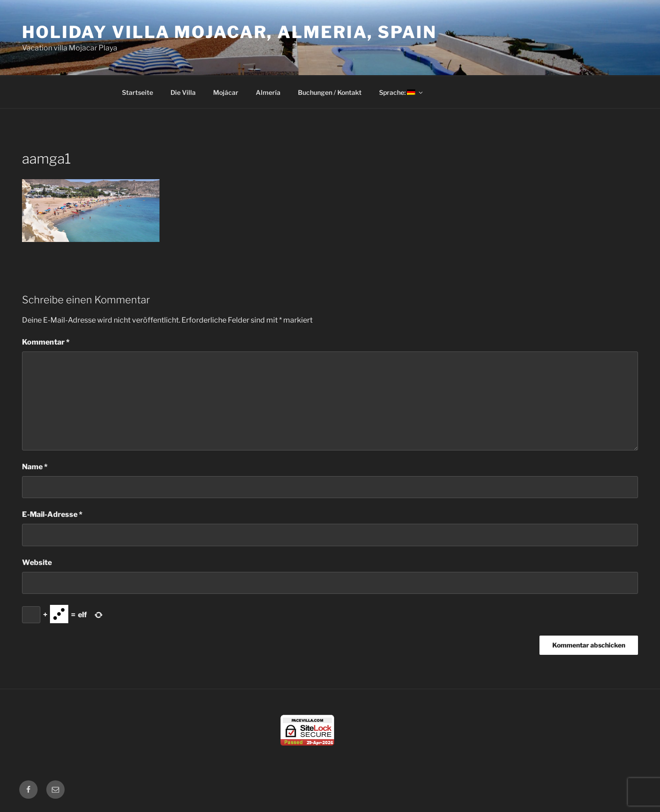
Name (35, 467)
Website (37, 562)
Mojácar (226, 92)
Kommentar (46, 342)
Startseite (137, 92)
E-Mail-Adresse (52, 514)
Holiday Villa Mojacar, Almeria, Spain (229, 32)
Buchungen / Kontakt (330, 92)
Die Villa (183, 92)
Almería (268, 92)
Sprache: (401, 92)
